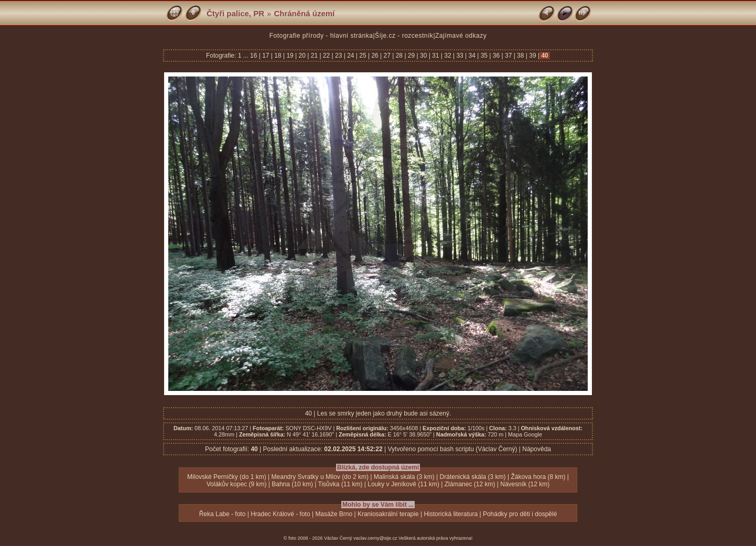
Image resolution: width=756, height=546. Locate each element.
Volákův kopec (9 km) (237, 484)
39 (533, 56)
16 (255, 56)
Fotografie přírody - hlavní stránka (321, 36)
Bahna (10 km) (292, 484)
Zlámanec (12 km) (470, 484)
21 (314, 56)
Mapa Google (525, 434)
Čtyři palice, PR (235, 13)
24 (351, 56)
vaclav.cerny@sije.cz (375, 538)
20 (302, 56)
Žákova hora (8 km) (538, 477)
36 (496, 56)
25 (363, 56)
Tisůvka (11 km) (341, 484)
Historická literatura (451, 514)
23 (339, 56)
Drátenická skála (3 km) (473, 477)
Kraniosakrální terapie (388, 514)
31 (436, 56)
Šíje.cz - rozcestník (404, 36)
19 (290, 56)
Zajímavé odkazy (461, 36)
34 (472, 56)
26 (375, 56)
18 (278, 56)
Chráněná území (304, 13)
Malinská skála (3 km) (404, 477)
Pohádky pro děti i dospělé (520, 514)
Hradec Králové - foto (280, 514)
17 (266, 56)
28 (399, 56)
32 (448, 56)
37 (509, 56)
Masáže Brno (334, 514)
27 (387, 56)
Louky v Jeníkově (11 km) (403, 484)
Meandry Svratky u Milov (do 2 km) (320, 477)
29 (412, 56)
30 (424, 56)
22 (327, 56)
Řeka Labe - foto (223, 514)
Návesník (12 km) (525, 484)
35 (484, 56)
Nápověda (537, 449)
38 (521, 56)
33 (460, 56)
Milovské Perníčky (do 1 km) (227, 477)
